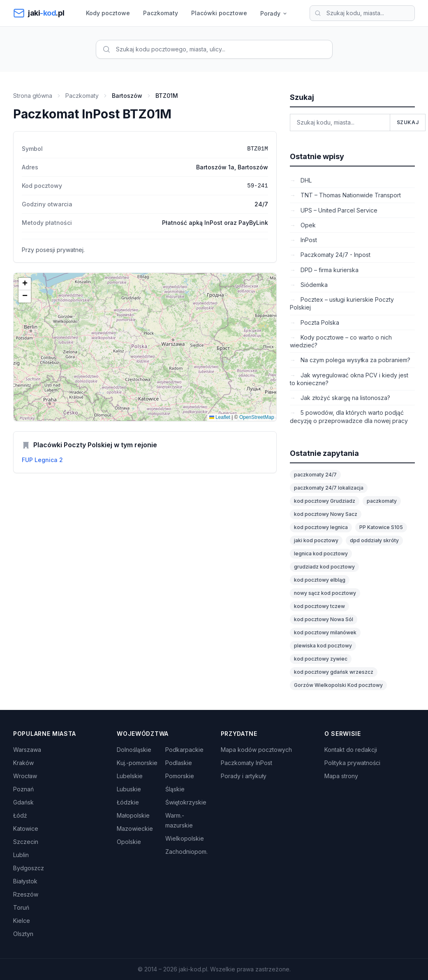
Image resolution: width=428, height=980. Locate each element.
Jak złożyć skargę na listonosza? (345, 398)
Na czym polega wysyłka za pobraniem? (355, 360)
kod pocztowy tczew (319, 606)
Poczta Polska (319, 322)
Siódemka (313, 285)
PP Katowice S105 (381, 527)
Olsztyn (23, 934)
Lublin (21, 855)
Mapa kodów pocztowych (256, 750)
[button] (25, 284)
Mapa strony (341, 776)
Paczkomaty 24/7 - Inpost (335, 255)
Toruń (21, 907)
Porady (274, 13)
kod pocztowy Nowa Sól (324, 619)
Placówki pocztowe (219, 13)
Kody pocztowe (108, 13)
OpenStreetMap (257, 417)
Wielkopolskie (185, 838)
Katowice (26, 829)
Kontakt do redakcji (351, 750)
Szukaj (408, 122)
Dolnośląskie (134, 750)
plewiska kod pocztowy (323, 646)
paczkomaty (382, 501)
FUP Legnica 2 (42, 460)
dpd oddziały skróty (374, 540)
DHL (305, 180)
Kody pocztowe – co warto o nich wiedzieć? (341, 341)
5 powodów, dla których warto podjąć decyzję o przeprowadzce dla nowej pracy (349, 416)
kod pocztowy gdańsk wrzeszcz (334, 672)
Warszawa (27, 750)
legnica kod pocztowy (321, 554)
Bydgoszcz (29, 868)
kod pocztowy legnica (321, 527)
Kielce (22, 921)
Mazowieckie (135, 829)
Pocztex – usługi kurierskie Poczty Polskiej (342, 303)
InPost (308, 240)
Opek (307, 225)
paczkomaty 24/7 (315, 475)
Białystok (25, 881)
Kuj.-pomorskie (137, 763)
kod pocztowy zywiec (321, 659)
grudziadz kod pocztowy (324, 567)
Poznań (23, 789)
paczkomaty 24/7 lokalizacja (329, 488)
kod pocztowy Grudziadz (325, 501)
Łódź (20, 815)
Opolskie (129, 842)
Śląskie (175, 789)
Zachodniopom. (186, 852)
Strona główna (33, 96)
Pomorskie (180, 776)
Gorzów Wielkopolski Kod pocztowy (338, 685)
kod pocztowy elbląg (320, 580)
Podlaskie (179, 763)
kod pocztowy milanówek (325, 632)
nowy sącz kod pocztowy (325, 593)
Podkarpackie (184, 750)
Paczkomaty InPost (246, 763)
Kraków (23, 763)
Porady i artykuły (244, 776)
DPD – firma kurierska (329, 270)
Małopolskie (133, 815)
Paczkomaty (161, 13)
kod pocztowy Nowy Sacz (326, 514)
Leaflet (220, 417)
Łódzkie (128, 802)
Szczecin (26, 842)
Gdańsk (23, 802)
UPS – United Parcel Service (338, 210)
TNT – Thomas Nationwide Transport (350, 195)
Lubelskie (130, 776)
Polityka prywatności (352, 763)
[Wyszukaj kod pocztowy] (362, 13)
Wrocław (25, 776)
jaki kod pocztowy (316, 540)
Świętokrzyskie (186, 802)
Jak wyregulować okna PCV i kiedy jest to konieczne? (349, 379)
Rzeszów (26, 894)
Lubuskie (129, 789)
